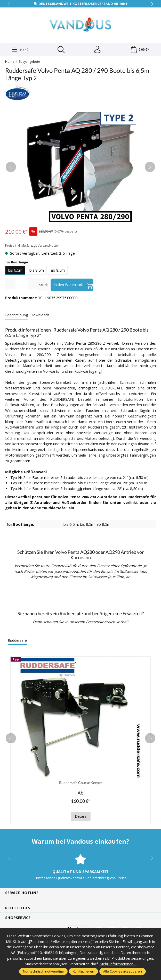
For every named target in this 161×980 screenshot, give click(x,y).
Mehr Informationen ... (118, 964)
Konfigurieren (83, 971)
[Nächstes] (150, 167)
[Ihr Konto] (97, 50)
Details (81, 817)
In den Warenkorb (73, 285)
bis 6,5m (15, 271)
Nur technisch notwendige (43, 971)
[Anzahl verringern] (10, 284)
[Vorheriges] (11, 167)
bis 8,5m (37, 271)
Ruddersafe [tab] (17, 641)
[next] (150, 739)
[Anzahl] (22, 284)
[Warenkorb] (140, 50)
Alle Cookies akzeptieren (123, 971)
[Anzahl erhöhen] (33, 284)
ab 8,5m (58, 271)
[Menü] (20, 50)
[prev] (11, 739)
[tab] (17, 315)
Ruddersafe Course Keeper (81, 783)
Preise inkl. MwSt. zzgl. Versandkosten (32, 246)
